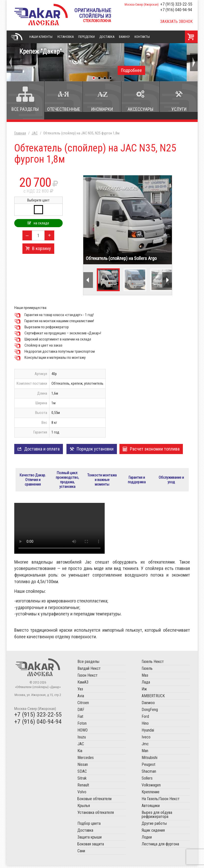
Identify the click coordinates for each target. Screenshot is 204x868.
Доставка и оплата (42, 449)
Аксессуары (140, 109)
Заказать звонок (176, 21)
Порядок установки (95, 449)
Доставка (107, 37)
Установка (65, 37)
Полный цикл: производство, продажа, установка (67, 481)
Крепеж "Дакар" (102, 61)
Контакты (142, 37)
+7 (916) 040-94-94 (176, 10)
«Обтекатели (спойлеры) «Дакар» (41, 15)
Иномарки (102, 109)
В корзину (42, 248)
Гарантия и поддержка (137, 481)
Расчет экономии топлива (155, 449)
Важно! (124, 37)
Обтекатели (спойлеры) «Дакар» (38, 670)
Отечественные (64, 109)
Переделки (86, 37)
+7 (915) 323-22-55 (176, 4)
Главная (17, 37)
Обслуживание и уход (171, 481)
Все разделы (25, 109)
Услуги (179, 109)
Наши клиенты (41, 37)
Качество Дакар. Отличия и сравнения (33, 481)
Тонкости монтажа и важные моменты (102, 481)
